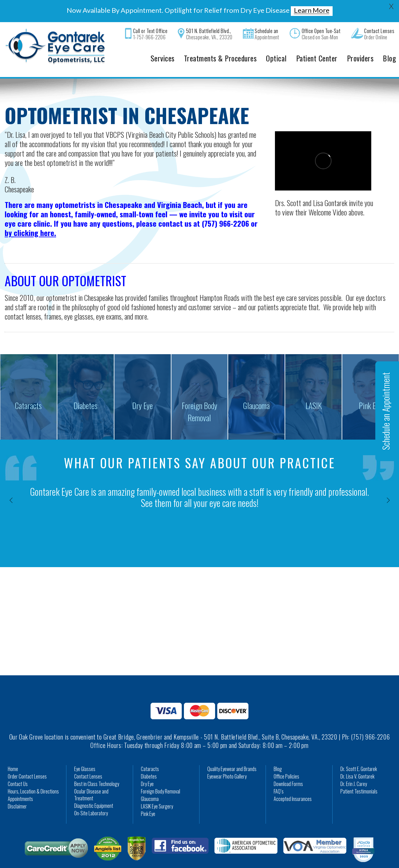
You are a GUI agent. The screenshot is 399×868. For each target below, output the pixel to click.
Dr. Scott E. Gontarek (359, 755)
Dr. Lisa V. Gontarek (357, 762)
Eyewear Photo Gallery (227, 762)
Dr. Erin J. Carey (354, 770)
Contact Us (18, 770)
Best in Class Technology (97, 770)
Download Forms (288, 770)
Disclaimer (17, 792)
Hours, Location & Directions (33, 777)
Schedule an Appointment (386, 411)
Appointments (20, 785)
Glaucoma (150, 785)
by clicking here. (30, 219)
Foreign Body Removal (161, 777)
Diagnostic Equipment (94, 792)
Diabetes (149, 762)
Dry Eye (147, 770)
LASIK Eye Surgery (157, 792)
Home (13, 755)
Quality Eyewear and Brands (232, 755)
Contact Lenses (88, 762)
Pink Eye (148, 800)
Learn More (312, 10)
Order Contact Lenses (27, 762)
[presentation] (11, 486)
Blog (278, 755)
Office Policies (286, 762)
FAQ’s (279, 777)
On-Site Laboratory (91, 799)
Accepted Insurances (293, 785)
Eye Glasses (85, 755)
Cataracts (150, 755)
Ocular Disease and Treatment (91, 781)
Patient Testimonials (359, 777)
